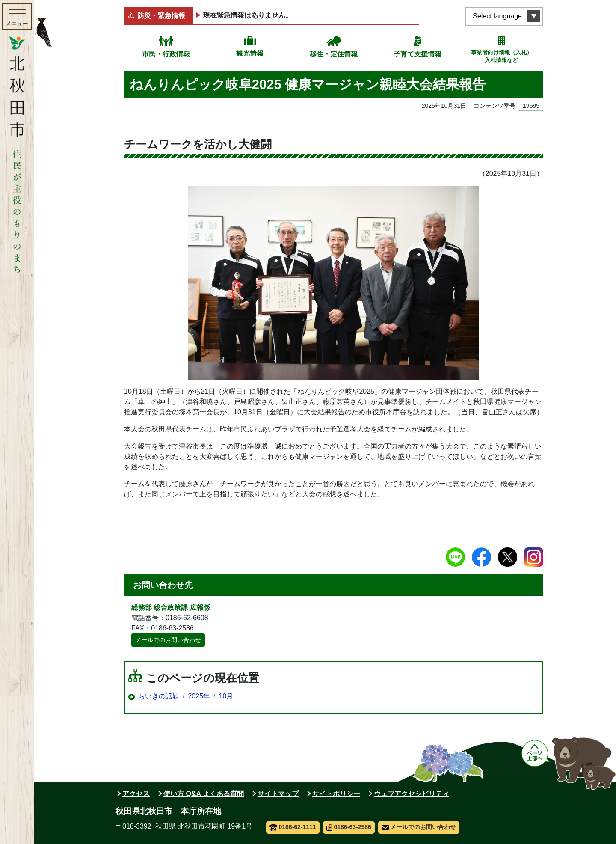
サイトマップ (278, 794)
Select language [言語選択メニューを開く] (497, 16)
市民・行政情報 (166, 54)
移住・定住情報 (334, 54)
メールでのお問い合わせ (168, 640)
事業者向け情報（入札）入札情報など (502, 56)
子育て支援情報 (418, 54)
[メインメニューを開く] (17, 17)
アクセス (136, 794)
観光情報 (250, 53)
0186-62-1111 (293, 827)
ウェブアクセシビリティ (412, 794)
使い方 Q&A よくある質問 (204, 794)
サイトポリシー (336, 794)
